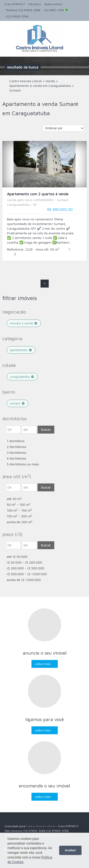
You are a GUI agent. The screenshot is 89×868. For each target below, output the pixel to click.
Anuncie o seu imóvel (45, 653)
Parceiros (35, 4)
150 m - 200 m (19, 516)
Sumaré (17, 403)
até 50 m (14, 499)
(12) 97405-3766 (17, 16)
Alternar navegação (9, 32)
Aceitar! (70, 850)
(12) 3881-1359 (56, 10)
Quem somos (53, 4)
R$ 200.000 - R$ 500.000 (26, 568)
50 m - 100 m (19, 504)
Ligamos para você (45, 719)
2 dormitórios (17, 447)
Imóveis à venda (24, 323)
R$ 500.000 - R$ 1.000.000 (27, 574)
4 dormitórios (17, 458)
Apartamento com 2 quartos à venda (44, 199)
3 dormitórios (17, 452)
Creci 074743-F (15, 4)
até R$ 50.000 (17, 556)
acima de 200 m (20, 522)
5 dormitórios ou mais (23, 464)
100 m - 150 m (19, 510)
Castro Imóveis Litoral (41, 826)
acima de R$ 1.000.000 (24, 580)
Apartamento (21, 350)
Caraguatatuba (22, 377)
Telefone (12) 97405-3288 (23, 10)
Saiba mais (43, 664)
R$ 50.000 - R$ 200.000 (24, 562)
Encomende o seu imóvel (44, 786)
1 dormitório (16, 441)
